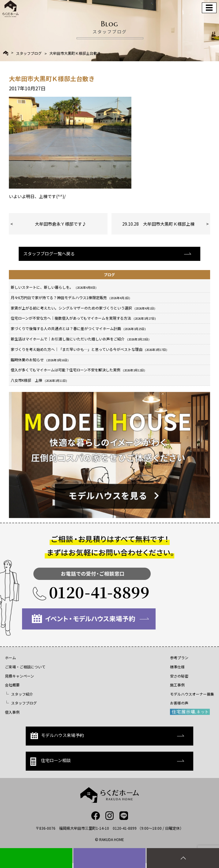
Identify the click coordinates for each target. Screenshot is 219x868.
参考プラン (179, 658)
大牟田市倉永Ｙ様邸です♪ (61, 224)
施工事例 (177, 685)
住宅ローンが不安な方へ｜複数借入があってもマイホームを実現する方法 (83, 318)
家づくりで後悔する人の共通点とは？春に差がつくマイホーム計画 (78, 328)
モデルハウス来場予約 (57, 736)
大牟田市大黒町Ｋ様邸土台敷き (75, 53)
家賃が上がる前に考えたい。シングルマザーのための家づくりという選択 (83, 308)
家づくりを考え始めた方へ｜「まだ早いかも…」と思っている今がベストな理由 (89, 349)
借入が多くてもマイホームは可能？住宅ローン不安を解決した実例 (78, 370)
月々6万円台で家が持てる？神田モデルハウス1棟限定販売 (70, 297)
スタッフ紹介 (22, 694)
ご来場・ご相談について (25, 667)
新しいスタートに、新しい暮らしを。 (54, 287)
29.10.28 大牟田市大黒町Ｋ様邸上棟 (158, 224)
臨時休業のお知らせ (40, 360)
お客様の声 (179, 703)
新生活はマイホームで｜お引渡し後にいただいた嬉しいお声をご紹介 (80, 339)
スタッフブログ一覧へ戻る (49, 254)
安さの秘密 (179, 676)
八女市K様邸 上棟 (39, 380)
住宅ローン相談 (51, 761)
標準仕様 (177, 667)
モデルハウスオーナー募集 (192, 694)
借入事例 (12, 712)
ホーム (10, 658)
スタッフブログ (29, 53)
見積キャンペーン (19, 676)
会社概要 (12, 685)
